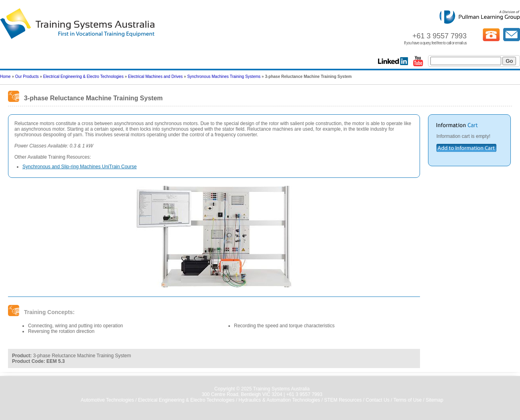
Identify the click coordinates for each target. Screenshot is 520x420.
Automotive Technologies (107, 400)
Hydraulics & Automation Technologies (279, 400)
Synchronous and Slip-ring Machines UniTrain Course (80, 167)
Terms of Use (407, 400)
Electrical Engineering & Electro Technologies (83, 77)
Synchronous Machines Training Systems (224, 77)
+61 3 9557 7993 (304, 394)
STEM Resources (343, 400)
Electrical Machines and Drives (155, 77)
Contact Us (377, 400)
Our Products (27, 77)
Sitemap (434, 400)
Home (5, 77)
